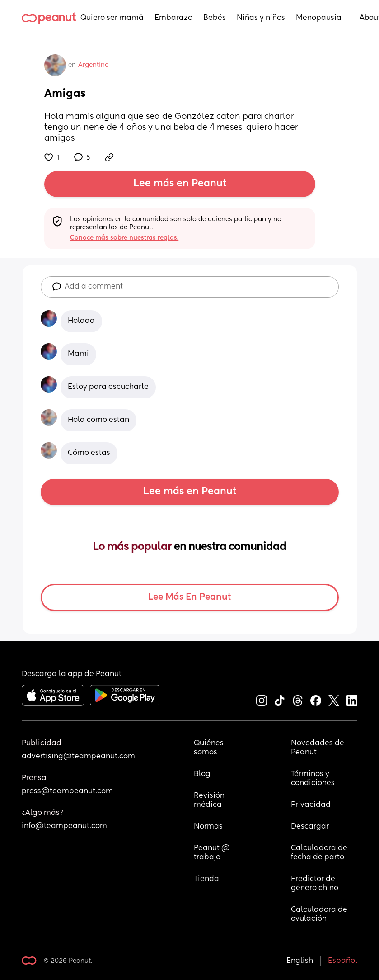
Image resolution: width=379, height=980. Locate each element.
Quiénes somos (210, 748)
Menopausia (319, 18)
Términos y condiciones (313, 779)
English (300, 961)
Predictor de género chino (315, 884)
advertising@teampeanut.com (78, 757)
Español (343, 961)
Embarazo (173, 18)
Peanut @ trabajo (213, 853)
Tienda (206, 879)
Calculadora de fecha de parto (320, 853)
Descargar (310, 827)
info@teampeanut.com (64, 826)
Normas (208, 827)
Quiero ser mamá (112, 18)
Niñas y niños (261, 18)
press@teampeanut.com (67, 791)
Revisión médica (210, 800)
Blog (202, 774)
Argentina (94, 65)
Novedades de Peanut (318, 748)
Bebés (215, 18)
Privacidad (311, 805)
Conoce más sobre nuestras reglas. (124, 238)
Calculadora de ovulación (320, 914)
